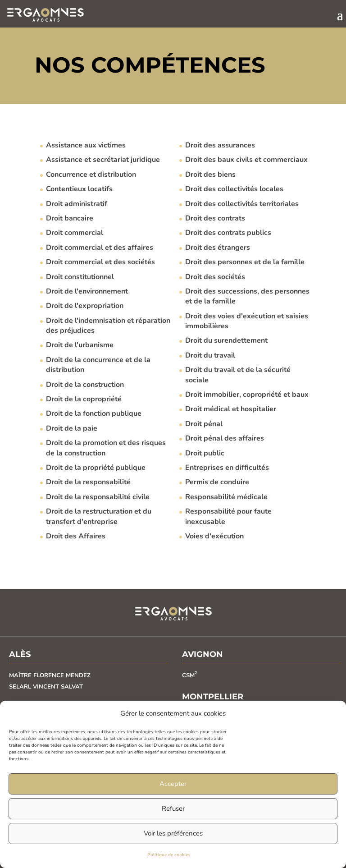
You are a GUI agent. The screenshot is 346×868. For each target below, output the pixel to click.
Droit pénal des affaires (225, 438)
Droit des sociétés (215, 277)
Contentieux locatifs (79, 189)
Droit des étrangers (218, 248)
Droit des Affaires (76, 536)
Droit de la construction (85, 385)
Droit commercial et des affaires (100, 248)
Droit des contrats (215, 218)
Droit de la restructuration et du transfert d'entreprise (99, 516)
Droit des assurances (220, 145)
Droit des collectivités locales (234, 189)
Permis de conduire (217, 482)
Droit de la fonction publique (94, 413)
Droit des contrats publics (228, 233)
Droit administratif (77, 204)
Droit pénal (204, 424)
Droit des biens (210, 175)
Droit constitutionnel (80, 277)
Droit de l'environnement (87, 291)
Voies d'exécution (214, 536)
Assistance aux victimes (86, 145)
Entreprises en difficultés (227, 468)
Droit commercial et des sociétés (100, 262)
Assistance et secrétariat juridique (103, 160)
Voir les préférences (173, 833)
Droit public (205, 453)
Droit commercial (75, 233)
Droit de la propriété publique (96, 468)
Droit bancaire (70, 218)
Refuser (173, 808)
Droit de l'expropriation (85, 306)
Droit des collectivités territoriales (242, 204)
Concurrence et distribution (91, 175)
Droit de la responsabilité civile (98, 497)
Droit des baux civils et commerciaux (246, 160)
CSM (189, 675)
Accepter (173, 784)
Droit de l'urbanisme (80, 345)
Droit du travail (210, 355)
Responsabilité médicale (226, 497)
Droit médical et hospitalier (231, 409)
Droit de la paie (72, 428)
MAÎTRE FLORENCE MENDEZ (50, 675)
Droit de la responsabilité (88, 482)
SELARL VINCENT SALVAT (46, 687)
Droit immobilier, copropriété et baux (247, 395)
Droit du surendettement (226, 340)
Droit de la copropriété (84, 399)
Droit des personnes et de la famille (245, 262)
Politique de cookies (169, 855)
